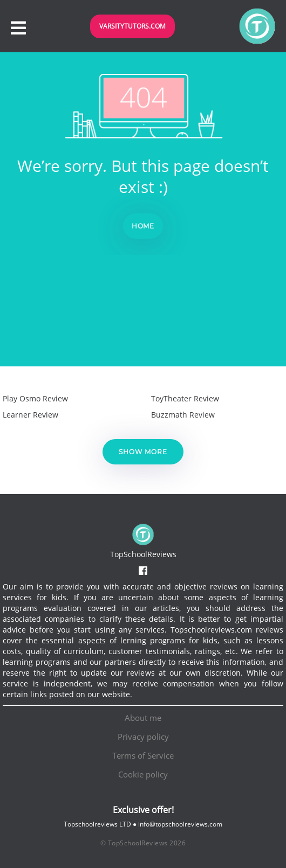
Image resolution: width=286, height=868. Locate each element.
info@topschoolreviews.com (180, 824)
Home (143, 226)
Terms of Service (143, 755)
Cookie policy (143, 774)
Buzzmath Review (183, 415)
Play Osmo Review (35, 398)
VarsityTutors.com (132, 26)
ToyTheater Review (185, 398)
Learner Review (30, 415)
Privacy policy (143, 737)
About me (143, 718)
